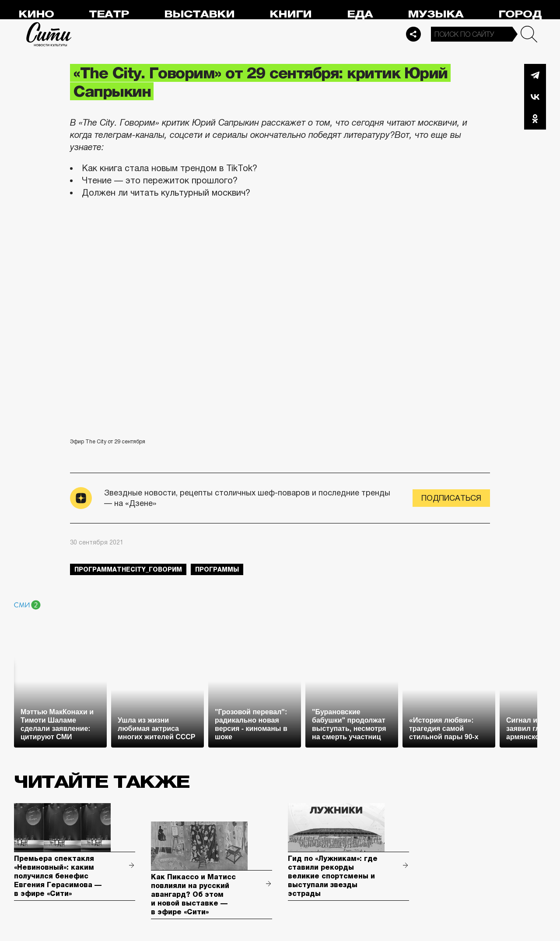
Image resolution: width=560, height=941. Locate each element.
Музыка (436, 14)
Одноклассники (535, 119)
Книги (290, 14)
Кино (36, 14)
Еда (360, 14)
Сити (49, 34)
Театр (109, 14)
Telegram (535, 75)
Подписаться (451, 498)
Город (520, 14)
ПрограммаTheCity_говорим (128, 569)
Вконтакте (535, 97)
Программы (217, 569)
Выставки (199, 14)
